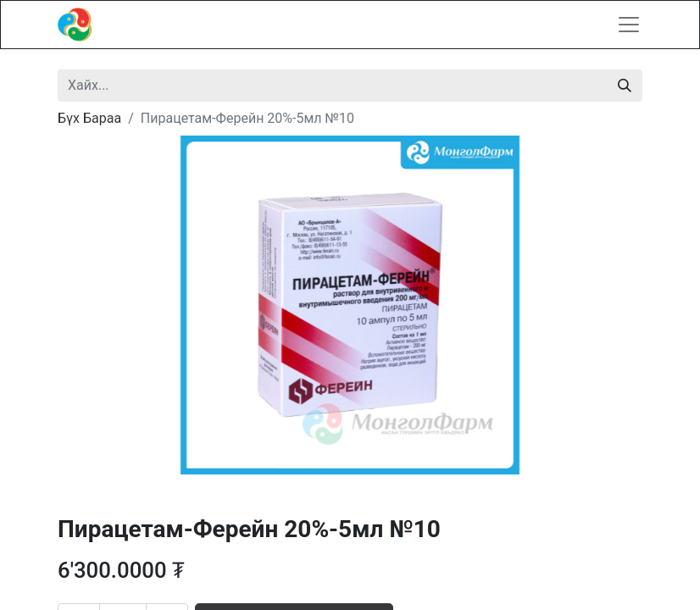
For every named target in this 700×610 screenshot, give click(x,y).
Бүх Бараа (89, 118)
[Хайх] (625, 86)
